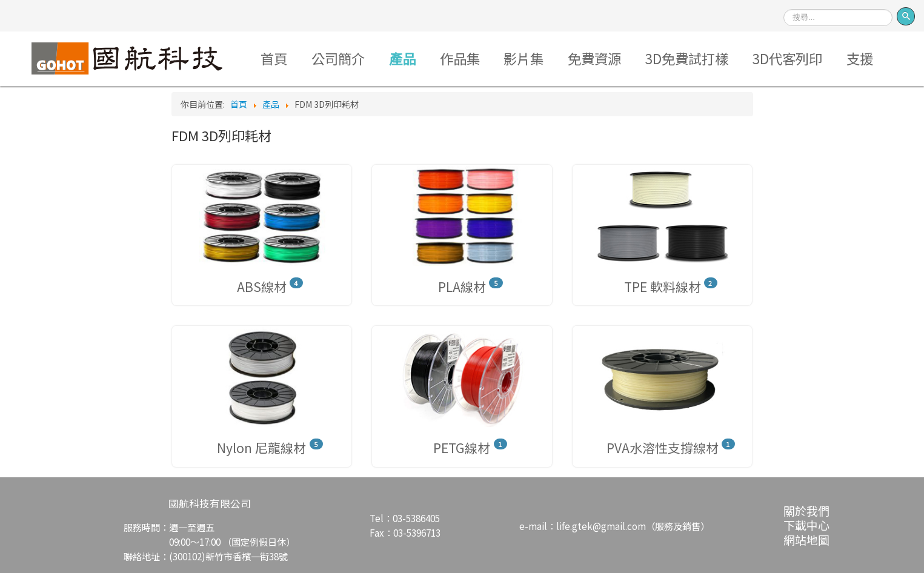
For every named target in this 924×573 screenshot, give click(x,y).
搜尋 (784, 5)
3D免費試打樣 (687, 58)
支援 (860, 58)
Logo (128, 58)
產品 (402, 58)
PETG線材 (462, 448)
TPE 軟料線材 (663, 286)
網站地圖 (806, 539)
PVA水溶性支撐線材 (663, 448)
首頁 (274, 58)
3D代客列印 (787, 58)
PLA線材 (462, 286)
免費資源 (594, 58)
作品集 (460, 58)
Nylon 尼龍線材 (261, 448)
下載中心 (806, 525)
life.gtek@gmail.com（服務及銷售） (633, 526)
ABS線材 (262, 286)
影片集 (523, 58)
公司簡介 (338, 58)
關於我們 (806, 510)
